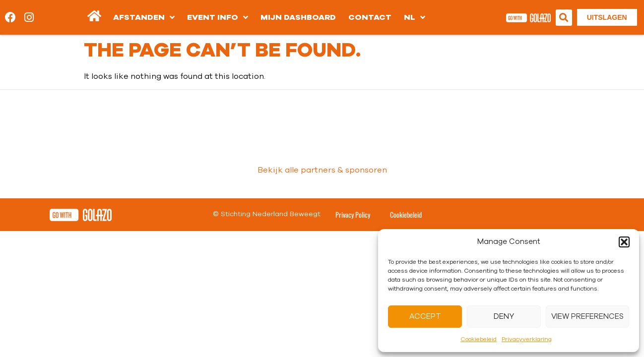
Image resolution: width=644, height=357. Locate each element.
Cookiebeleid (479, 339)
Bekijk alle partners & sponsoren (322, 170)
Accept (425, 317)
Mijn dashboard (298, 17)
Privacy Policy (353, 214)
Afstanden (144, 17)
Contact (370, 17)
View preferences (587, 317)
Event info (218, 17)
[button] (624, 242)
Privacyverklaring (527, 339)
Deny (504, 317)
